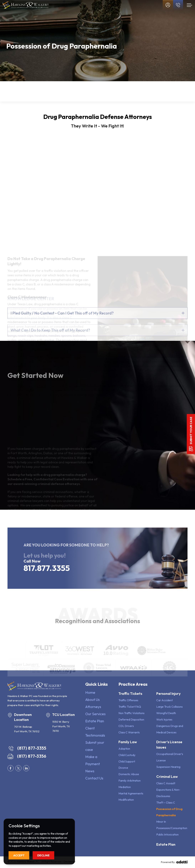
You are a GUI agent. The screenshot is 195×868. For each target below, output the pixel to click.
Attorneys (93, 707)
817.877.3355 (47, 568)
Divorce (123, 768)
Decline (43, 855)
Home (90, 692)
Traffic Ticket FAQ (130, 707)
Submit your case (191, 431)
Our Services (95, 714)
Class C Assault (166, 783)
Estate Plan (144, 91)
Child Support (127, 761)
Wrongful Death (166, 713)
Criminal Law (167, 777)
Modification (126, 800)
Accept (19, 855)
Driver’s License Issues (101, 91)
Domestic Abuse (129, 774)
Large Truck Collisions (169, 707)
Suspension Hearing (168, 767)
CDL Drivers (126, 726)
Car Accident (164, 700)
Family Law (48, 91)
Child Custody (127, 755)
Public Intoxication (167, 834)
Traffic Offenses (128, 700)
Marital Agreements (131, 793)
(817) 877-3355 (27, 748)
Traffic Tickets (20, 91)
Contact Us (94, 778)
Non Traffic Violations (131, 713)
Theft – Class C (166, 802)
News (90, 771)
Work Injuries (164, 719)
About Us (93, 700)
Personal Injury (75, 91)
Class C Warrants (129, 732)
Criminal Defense (125, 91)
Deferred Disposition (131, 719)
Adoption (124, 749)
